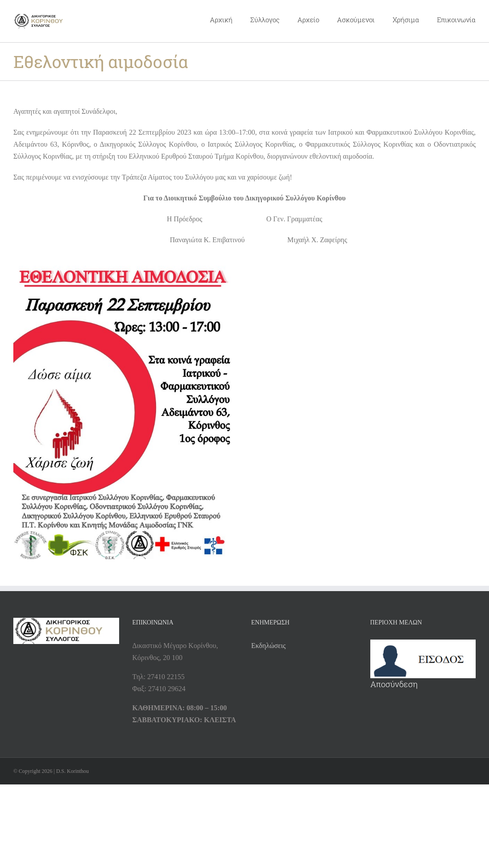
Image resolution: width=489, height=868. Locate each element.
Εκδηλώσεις (269, 646)
